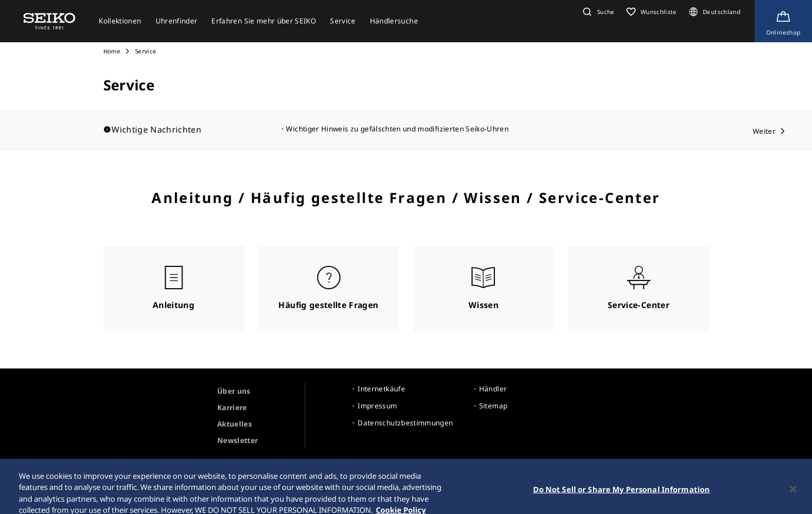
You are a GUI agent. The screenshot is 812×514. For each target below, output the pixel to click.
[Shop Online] (783, 21)
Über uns (234, 391)
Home (112, 51)
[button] (597, 12)
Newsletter (238, 440)
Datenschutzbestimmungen (405, 423)
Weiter (764, 131)
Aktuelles (235, 424)
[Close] (793, 500)
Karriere (232, 408)
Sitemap (493, 406)
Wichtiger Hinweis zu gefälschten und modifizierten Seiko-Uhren (397, 129)
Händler (493, 389)
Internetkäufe (381, 389)
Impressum (377, 406)
